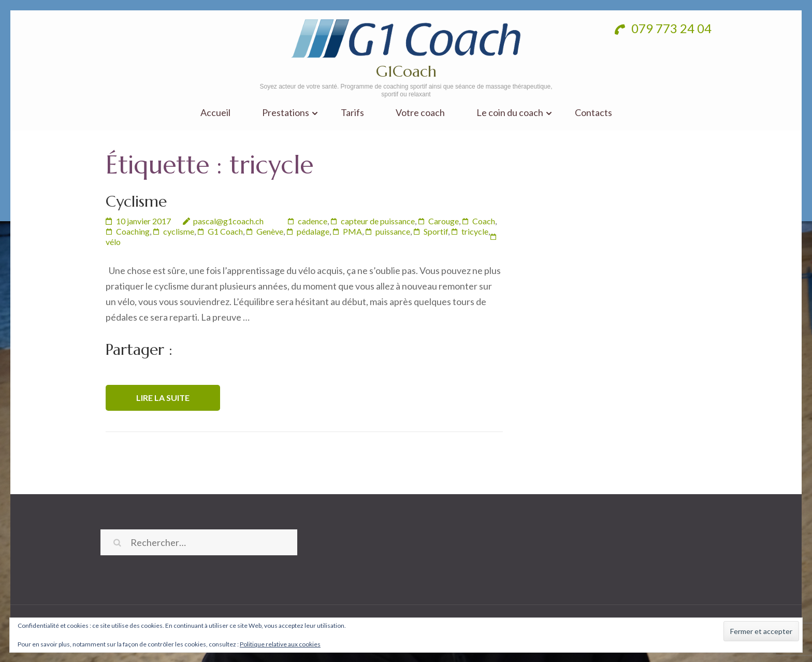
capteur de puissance (378, 221)
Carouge (444, 221)
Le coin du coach (510, 113)
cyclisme (179, 231)
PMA (352, 231)
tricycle (475, 231)
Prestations (286, 113)
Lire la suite (163, 398)
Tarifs (352, 113)
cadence (313, 221)
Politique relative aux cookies (280, 644)
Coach (484, 221)
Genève (270, 231)
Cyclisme (136, 201)
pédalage (313, 231)
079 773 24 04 (663, 28)
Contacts (593, 113)
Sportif (436, 231)
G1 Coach (225, 231)
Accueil (215, 113)
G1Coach (406, 71)
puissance (393, 231)
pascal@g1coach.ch (228, 221)
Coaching (133, 231)
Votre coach (420, 113)
